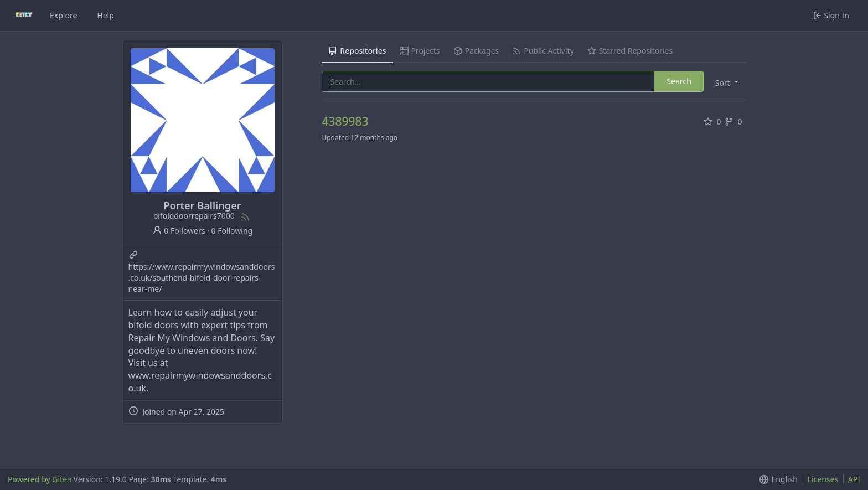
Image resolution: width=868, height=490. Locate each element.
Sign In (831, 15)
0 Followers (179, 231)
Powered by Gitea (40, 479)
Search (679, 81)
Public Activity (543, 51)
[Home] (24, 16)
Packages (476, 51)
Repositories (357, 51)
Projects (420, 51)
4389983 (345, 122)
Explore (63, 15)
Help (105, 15)
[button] (726, 82)
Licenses (823, 479)
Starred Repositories (630, 51)
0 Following (232, 231)
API (854, 479)
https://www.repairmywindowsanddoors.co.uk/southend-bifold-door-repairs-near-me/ (202, 278)
